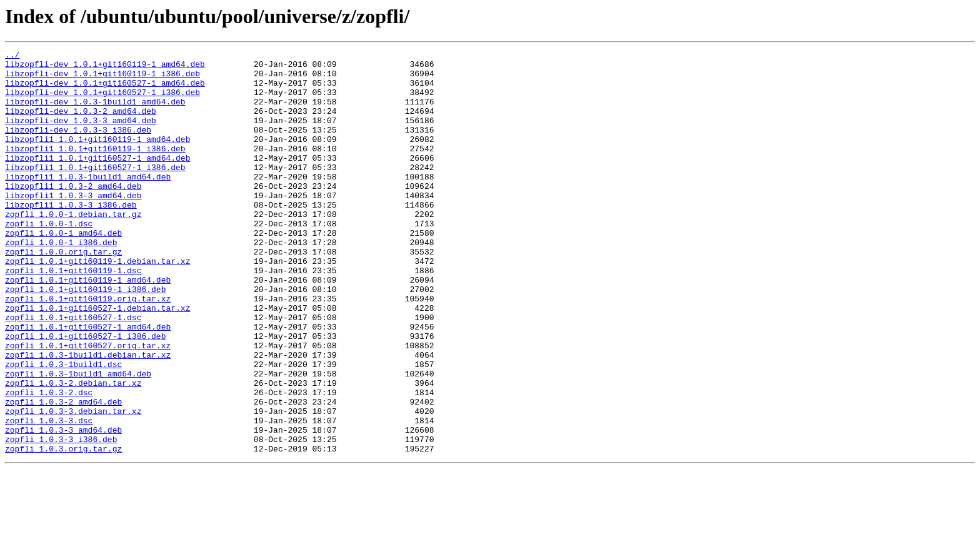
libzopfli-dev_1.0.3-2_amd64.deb (81, 124)
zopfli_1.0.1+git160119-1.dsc (73, 315)
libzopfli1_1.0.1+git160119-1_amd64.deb (97, 158)
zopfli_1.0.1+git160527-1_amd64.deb (88, 383)
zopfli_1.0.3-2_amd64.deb (63, 473)
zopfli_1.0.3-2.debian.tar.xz (73, 450)
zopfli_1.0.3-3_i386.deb (61, 518)
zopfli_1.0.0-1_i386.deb (61, 281)
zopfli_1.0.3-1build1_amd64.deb (78, 439)
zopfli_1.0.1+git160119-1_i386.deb (85, 338)
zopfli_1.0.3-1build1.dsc (63, 428)
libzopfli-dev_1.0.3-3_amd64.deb (81, 135)
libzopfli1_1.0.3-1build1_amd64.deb (88, 203)
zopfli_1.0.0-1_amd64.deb (63, 270)
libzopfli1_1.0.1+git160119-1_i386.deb (95, 169)
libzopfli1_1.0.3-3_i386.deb (71, 236)
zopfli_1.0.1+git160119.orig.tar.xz (88, 349)
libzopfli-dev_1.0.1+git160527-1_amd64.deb (105, 90)
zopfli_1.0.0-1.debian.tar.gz (73, 248)
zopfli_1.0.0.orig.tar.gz (63, 293)
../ (12, 56)
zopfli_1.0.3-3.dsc (49, 495)
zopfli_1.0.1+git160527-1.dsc (73, 371)
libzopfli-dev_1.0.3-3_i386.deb (78, 146)
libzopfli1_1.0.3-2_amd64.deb (73, 214)
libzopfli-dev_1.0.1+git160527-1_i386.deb (102, 101)
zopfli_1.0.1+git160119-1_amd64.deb (88, 326)
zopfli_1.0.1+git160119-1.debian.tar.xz (97, 304)
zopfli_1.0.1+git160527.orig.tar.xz (88, 405)
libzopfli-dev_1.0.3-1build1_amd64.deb (95, 113)
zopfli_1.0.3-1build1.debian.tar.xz (88, 416)
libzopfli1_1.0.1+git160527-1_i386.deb (95, 191)
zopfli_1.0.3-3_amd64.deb (63, 506)
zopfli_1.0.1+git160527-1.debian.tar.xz (97, 360)
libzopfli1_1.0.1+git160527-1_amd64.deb (97, 180)
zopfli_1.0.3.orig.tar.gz (63, 529)
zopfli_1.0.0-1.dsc (49, 259)
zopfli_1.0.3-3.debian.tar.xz (73, 484)
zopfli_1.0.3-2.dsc (49, 461)
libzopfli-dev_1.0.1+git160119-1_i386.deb (102, 79)
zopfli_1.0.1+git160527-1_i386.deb (85, 394)
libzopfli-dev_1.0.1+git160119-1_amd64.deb (105, 68)
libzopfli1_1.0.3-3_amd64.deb (73, 225)
